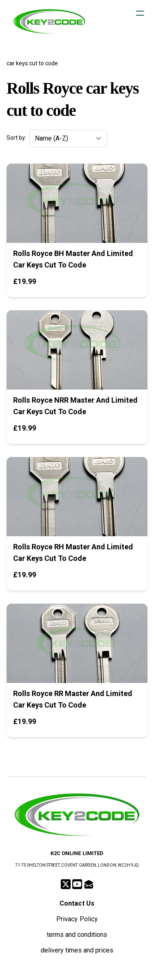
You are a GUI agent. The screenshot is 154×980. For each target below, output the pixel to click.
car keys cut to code (32, 63)
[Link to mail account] (89, 884)
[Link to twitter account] (66, 884)
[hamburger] (140, 13)
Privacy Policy (77, 919)
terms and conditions (77, 935)
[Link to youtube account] (77, 884)
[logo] (49, 21)
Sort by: (16, 138)
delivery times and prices (77, 950)
